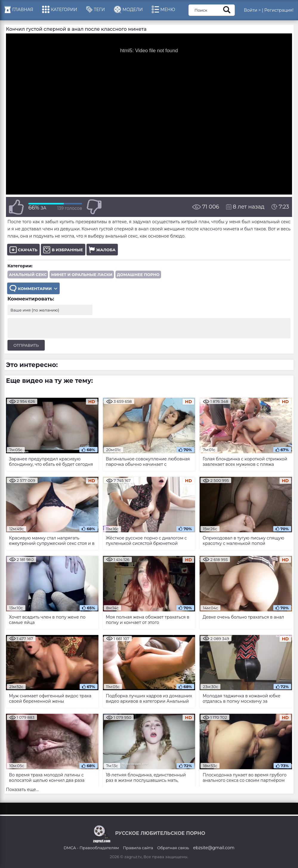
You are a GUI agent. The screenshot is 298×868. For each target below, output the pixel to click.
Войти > (252, 10)
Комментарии (33, 288)
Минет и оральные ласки (82, 275)
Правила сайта (138, 848)
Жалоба (102, 250)
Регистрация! (279, 10)
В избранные (63, 250)
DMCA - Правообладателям (91, 848)
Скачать (23, 250)
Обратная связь (173, 848)
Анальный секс (28, 275)
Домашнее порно (138, 275)
